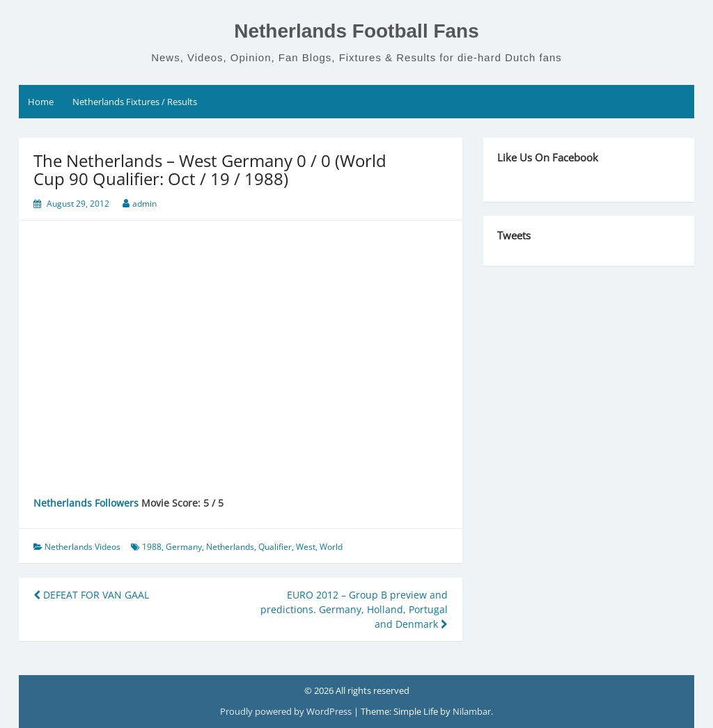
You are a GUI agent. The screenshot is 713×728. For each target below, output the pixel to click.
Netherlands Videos (83, 547)
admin (144, 204)
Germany (184, 547)
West (306, 547)
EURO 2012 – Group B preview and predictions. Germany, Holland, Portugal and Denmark (354, 609)
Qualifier (275, 547)
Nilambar (472, 711)
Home (41, 102)
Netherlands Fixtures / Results (135, 102)
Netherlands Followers (86, 503)
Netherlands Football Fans (356, 31)
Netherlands (230, 547)
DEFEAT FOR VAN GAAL (91, 595)
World (331, 547)
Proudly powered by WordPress (287, 711)
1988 (152, 547)
